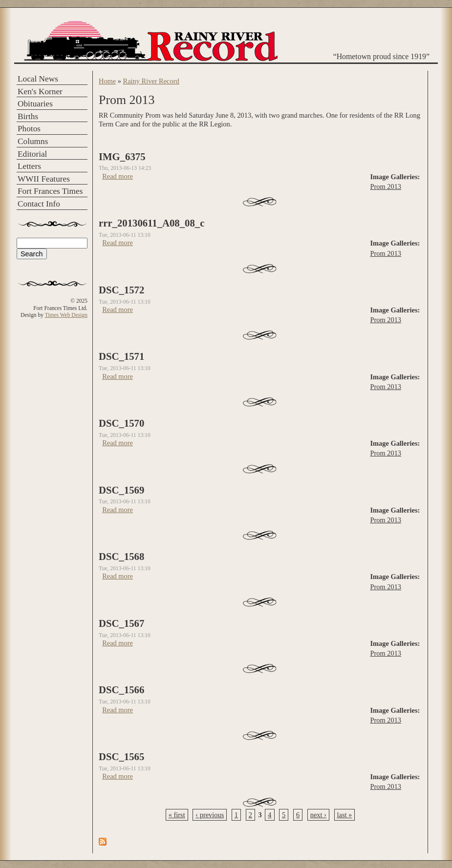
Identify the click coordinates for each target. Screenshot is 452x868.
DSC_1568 (121, 557)
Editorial (32, 154)
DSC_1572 (121, 290)
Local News (38, 79)
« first (177, 815)
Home (107, 81)
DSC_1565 (121, 757)
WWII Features (44, 179)
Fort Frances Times (50, 191)
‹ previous (210, 815)
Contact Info (39, 204)
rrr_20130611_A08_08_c (151, 223)
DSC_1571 (121, 356)
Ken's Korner (40, 92)
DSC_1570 (121, 423)
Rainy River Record (151, 81)
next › (318, 815)
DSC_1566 (121, 690)
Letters (29, 166)
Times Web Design (66, 315)
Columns (33, 141)
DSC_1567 (121, 623)
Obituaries (35, 104)
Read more (118, 176)
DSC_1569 (121, 490)
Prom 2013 (386, 186)
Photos (29, 129)
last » (345, 815)
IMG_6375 (122, 157)
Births (28, 116)
